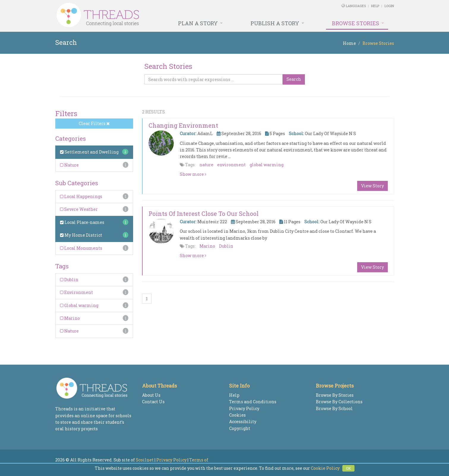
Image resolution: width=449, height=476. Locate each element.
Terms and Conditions (253, 402)
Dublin (69, 280)
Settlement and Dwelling (89, 152)
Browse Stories (356, 23)
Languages (356, 6)
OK (348, 468)
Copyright (240, 428)
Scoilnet (145, 460)
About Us (151, 395)
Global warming (79, 305)
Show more (193, 174)
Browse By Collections (339, 402)
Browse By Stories (335, 395)
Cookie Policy (325, 468)
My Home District (81, 235)
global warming (267, 165)
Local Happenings (81, 196)
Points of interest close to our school (204, 214)
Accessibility (243, 422)
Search (294, 79)
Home (349, 43)
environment (231, 165)
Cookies (237, 415)
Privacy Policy (244, 408)
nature (206, 165)
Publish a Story (275, 23)
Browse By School (334, 408)
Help (375, 6)
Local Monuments (81, 248)
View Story (372, 186)
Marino (70, 318)
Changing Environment (183, 125)
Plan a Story (198, 23)
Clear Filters (94, 123)
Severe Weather (79, 209)
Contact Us (153, 402)
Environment (77, 292)
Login (389, 6)
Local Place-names (82, 222)
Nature (69, 165)
